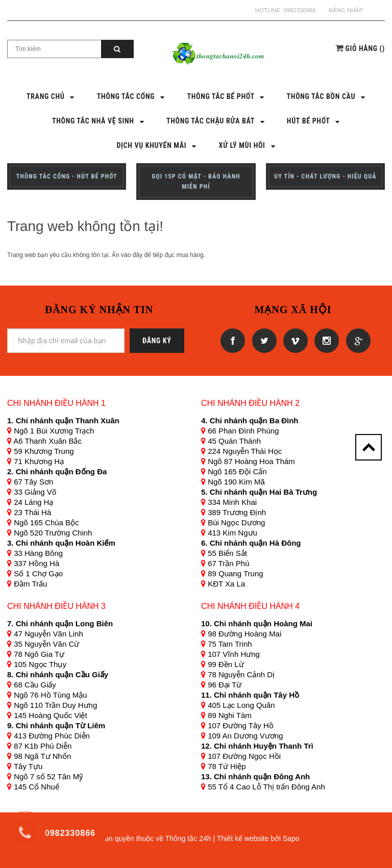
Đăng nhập (346, 10)
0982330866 (300, 10)
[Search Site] (54, 49)
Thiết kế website (243, 838)
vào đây (132, 255)
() (365, 48)
